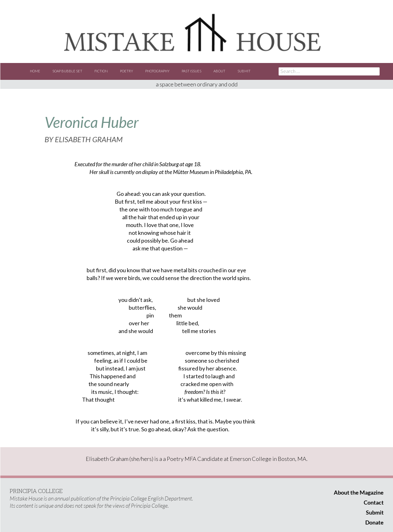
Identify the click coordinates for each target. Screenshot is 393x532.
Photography (157, 71)
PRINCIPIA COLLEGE (36, 491)
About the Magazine (359, 492)
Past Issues (192, 71)
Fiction (101, 71)
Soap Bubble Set (67, 71)
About (219, 71)
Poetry (127, 71)
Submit (244, 71)
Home (35, 71)
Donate (374, 522)
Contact (374, 502)
